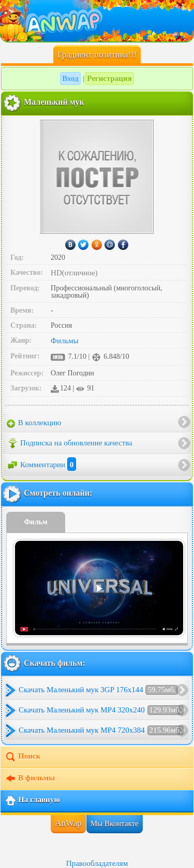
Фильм (36, 522)
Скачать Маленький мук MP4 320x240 (101, 710)
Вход (70, 78)
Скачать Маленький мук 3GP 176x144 (98, 690)
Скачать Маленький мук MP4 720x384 (101, 730)
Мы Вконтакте (115, 823)
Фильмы (65, 341)
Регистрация (109, 78)
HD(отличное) (74, 273)
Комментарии (41, 465)
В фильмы (30, 779)
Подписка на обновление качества (70, 443)
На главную (32, 801)
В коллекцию (34, 423)
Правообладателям (97, 863)
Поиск (23, 757)
